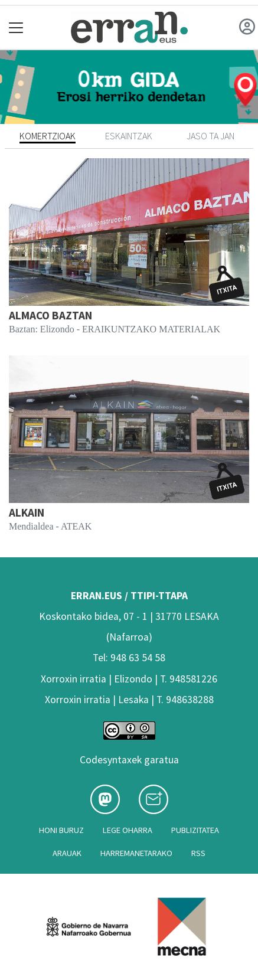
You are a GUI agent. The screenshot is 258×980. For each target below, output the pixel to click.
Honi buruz (61, 830)
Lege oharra (128, 830)
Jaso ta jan (210, 136)
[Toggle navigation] (16, 27)
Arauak (67, 853)
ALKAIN (27, 512)
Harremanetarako (136, 853)
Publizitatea (195, 830)
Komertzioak (48, 136)
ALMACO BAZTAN (50, 315)
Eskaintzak (129, 136)
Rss (198, 853)
